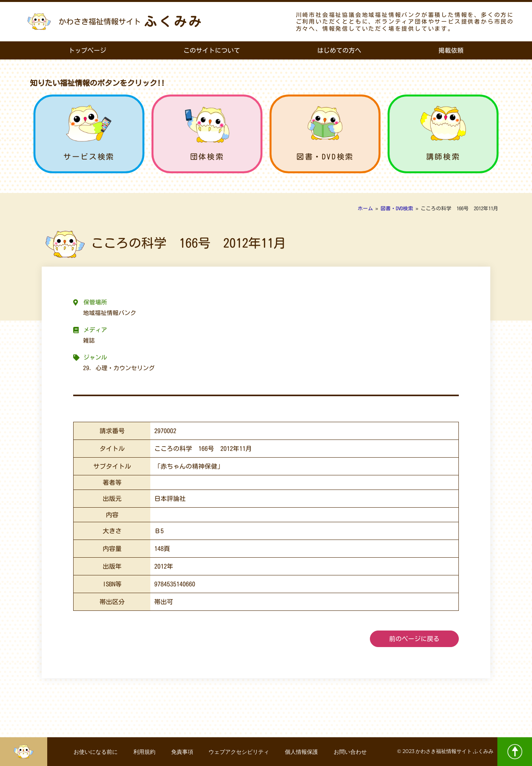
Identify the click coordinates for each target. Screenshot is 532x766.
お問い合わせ (350, 752)
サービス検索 (89, 157)
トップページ (87, 50)
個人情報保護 (301, 752)
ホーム (365, 209)
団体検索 (207, 157)
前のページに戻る (414, 639)
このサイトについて (212, 50)
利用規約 (144, 752)
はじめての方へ (339, 50)
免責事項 (182, 752)
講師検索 (443, 157)
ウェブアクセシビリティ (239, 752)
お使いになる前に (95, 752)
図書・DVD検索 (325, 157)
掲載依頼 (451, 50)
